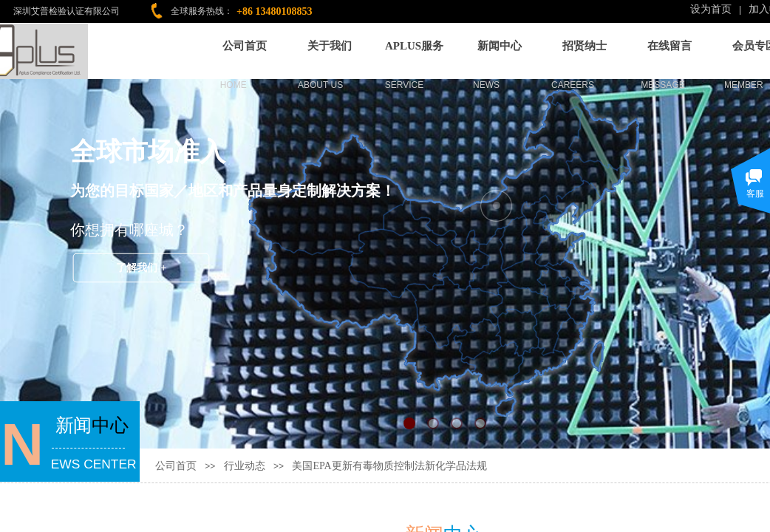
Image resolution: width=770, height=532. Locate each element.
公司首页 (245, 43)
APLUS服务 (414, 43)
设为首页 (711, 9)
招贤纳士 (585, 43)
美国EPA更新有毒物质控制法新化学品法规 (389, 466)
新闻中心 (500, 43)
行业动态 (245, 466)
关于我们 (330, 43)
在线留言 (670, 43)
